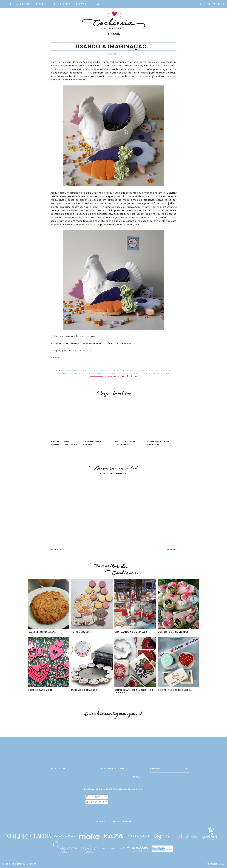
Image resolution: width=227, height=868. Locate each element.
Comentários (95, 802)
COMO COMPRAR (61, 4)
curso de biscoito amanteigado (86, 373)
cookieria (61, 373)
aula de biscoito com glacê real (109, 370)
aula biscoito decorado (75, 370)
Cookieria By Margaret (24, 864)
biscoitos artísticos (142, 370)
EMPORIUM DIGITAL (215, 864)
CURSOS (40, 4)
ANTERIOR (56, 549)
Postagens (94, 797)
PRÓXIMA (172, 549)
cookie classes (164, 370)
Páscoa (147, 373)
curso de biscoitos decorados (123, 373)
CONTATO (81, 4)
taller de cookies (162, 373)
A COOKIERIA (23, 4)
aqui (86, 343)
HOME (8, 4)
